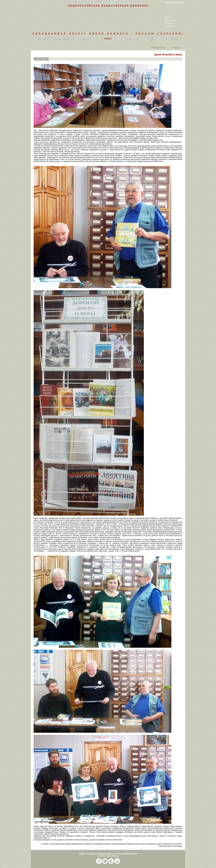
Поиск (167, 18)
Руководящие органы (64, 39)
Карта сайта (170, 21)
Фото (152, 39)
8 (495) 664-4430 (130, 854)
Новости (108, 39)
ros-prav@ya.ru (112, 856)
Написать (169, 24)
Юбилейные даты (158, 47)
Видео (174, 39)
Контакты (169, 26)
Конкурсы (176, 47)
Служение (86, 39)
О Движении (42, 39)
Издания (130, 39)
